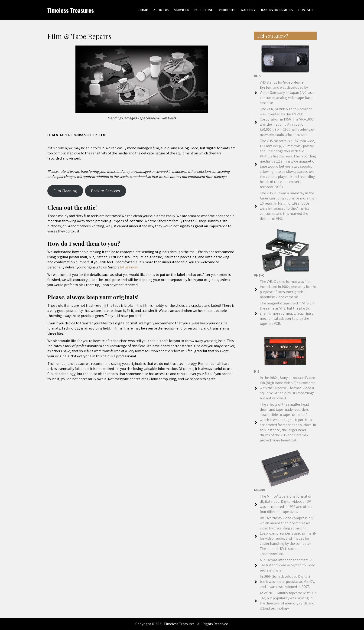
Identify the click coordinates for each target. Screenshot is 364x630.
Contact (306, 10)
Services (182, 10)
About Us (161, 10)
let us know (129, 267)
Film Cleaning (65, 191)
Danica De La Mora (277, 10)
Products (227, 10)
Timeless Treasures (71, 10)
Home (143, 10)
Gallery (248, 10)
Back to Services (106, 191)
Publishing (204, 10)
